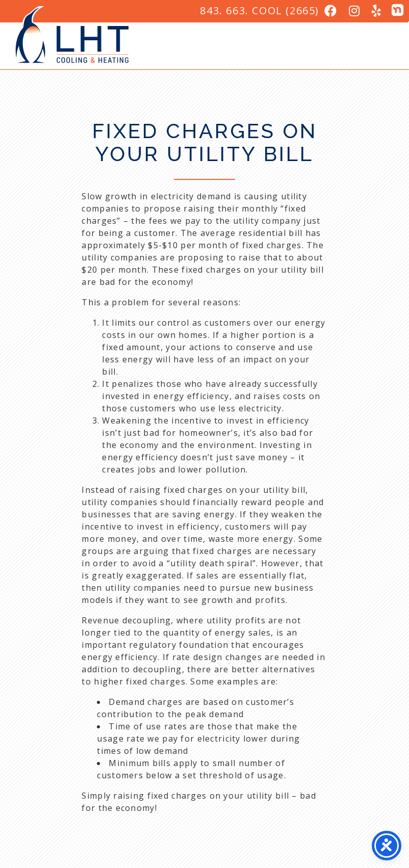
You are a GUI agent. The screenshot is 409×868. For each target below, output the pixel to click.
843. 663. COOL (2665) (260, 10)
